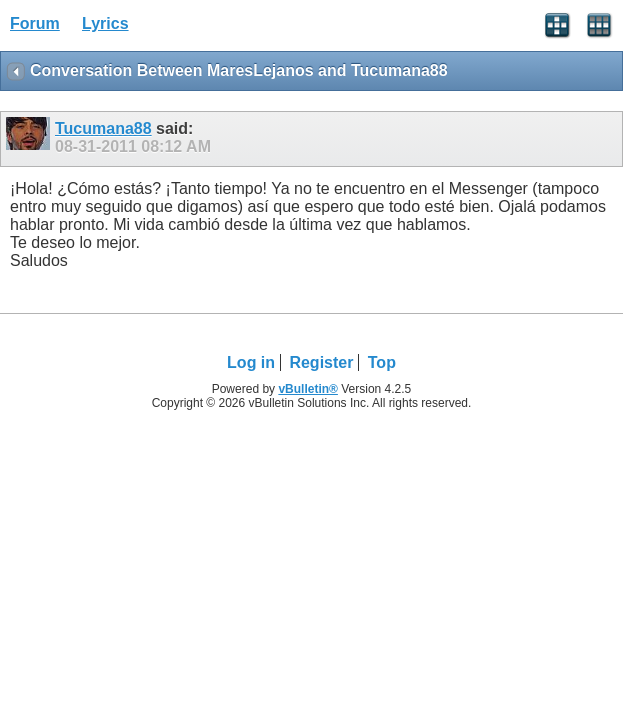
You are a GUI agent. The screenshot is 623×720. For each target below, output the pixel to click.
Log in (251, 362)
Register (321, 362)
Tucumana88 (103, 128)
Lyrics (105, 23)
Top (382, 362)
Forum (35, 23)
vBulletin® (308, 389)
